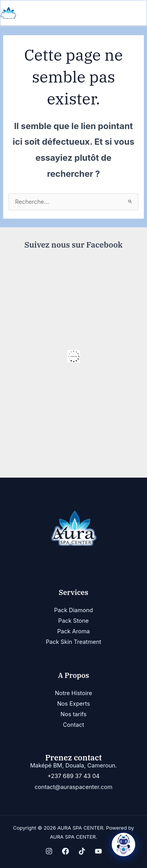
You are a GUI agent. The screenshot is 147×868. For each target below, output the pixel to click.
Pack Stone (74, 621)
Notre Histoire (73, 693)
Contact (73, 725)
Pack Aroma (73, 631)
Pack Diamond (73, 610)
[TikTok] (82, 851)
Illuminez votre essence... (73, 559)
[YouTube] (98, 851)
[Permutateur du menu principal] (138, 13)
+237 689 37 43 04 (73, 776)
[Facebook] (65, 851)
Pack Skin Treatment (74, 642)
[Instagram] (49, 851)
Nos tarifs (73, 714)
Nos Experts (74, 704)
